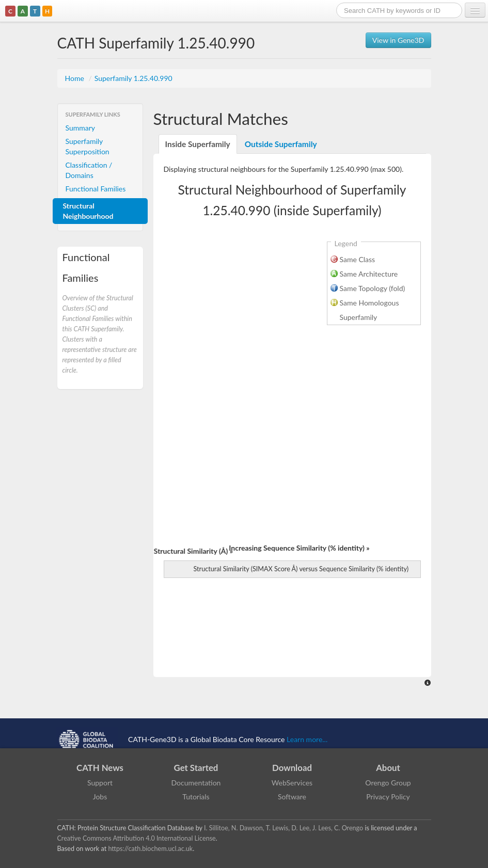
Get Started (196, 768)
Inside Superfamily (198, 144)
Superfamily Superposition (88, 146)
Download (292, 768)
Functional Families (96, 189)
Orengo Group (388, 783)
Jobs (100, 797)
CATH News (100, 768)
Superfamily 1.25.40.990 (133, 78)
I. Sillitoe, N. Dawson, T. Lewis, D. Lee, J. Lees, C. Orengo (284, 828)
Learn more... (307, 739)
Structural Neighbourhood (88, 211)
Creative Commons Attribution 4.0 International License (137, 838)
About (388, 768)
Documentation (196, 783)
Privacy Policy (388, 797)
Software (292, 797)
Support (100, 783)
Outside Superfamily (281, 144)
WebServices (292, 783)
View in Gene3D (398, 40)
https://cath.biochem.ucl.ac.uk (150, 849)
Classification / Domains (89, 170)
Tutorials (196, 797)
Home (76, 78)
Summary (81, 128)
